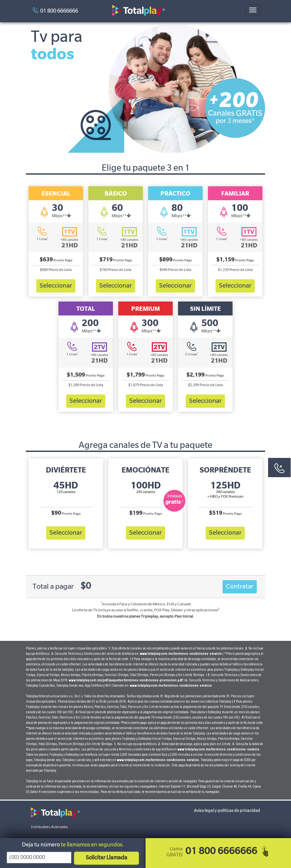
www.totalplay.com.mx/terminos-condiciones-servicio (181, 654)
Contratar (240, 587)
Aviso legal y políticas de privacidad (227, 811)
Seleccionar (56, 285)
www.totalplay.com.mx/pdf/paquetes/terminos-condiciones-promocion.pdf (126, 680)
